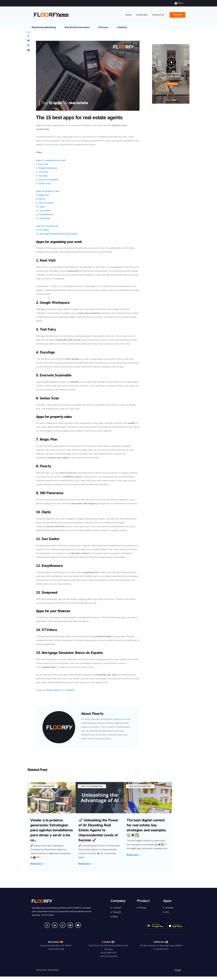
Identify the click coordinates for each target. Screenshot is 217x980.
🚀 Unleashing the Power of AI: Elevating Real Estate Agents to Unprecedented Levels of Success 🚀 (104, 830)
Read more (36, 864)
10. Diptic (41, 207)
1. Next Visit (42, 164)
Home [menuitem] (129, 15)
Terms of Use (41, 973)
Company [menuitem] (118, 904)
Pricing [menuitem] (141, 911)
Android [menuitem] (168, 911)
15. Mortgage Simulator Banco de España (57, 234)
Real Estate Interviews (77, 27)
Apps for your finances (47, 226)
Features (122, 27)
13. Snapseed (43, 218)
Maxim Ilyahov (53, 690)
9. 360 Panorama (45, 203)
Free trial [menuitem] (177, 15)
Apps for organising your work (51, 160)
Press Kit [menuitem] (116, 916)
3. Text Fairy (42, 172)
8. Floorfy (41, 199)
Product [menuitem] (143, 904)
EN (179, 3)
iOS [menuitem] (166, 916)
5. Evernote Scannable (47, 180)
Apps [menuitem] (167, 904)
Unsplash (70, 690)
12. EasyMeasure (45, 214)
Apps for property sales (48, 191)
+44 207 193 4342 (108, 960)
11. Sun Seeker (43, 210)
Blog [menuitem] (114, 920)
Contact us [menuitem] (158, 15)
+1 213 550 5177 (161, 953)
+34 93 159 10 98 (56, 953)
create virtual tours (68, 473)
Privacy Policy (53, 973)
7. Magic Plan (43, 195)
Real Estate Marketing (44, 27)
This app (41, 309)
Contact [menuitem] (116, 911)
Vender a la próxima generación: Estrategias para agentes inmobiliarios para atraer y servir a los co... (52, 830)
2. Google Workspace (47, 168)
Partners (103, 27)
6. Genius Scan (43, 183)
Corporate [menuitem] (142, 15)
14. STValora (42, 230)
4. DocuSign (42, 176)
